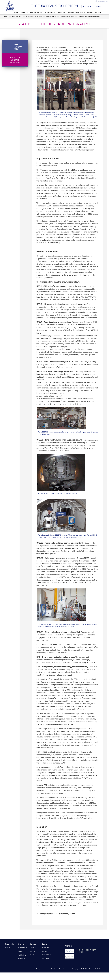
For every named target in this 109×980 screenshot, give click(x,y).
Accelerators (50, 13)
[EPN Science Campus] (80, 951)
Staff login (21, 955)
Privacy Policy (10, 944)
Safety (20, 951)
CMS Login (46, 958)
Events (90, 13)
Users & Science (36, 13)
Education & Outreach (76, 13)
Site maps (33, 944)
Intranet (20, 959)
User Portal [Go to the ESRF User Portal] (87, 6)
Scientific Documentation (34, 16)
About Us (24, 13)
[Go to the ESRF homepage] (10, 6)
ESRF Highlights (51, 16)
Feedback (46, 948)
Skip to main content (101, 1)
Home (6, 16)
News (16, 13)
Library (20, 944)
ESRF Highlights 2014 (67, 16)
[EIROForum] (70, 951)
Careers (98, 13)
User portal (21, 948)
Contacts (33, 948)
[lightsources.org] (70, 956)
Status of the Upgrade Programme (15, 60)
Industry (61, 13)
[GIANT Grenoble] (91, 951)
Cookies (8, 948)
